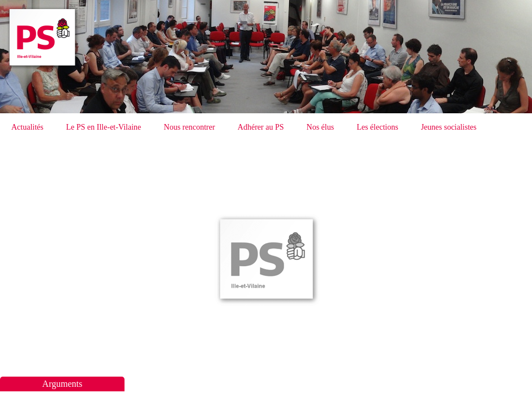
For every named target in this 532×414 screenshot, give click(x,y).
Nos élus (321, 127)
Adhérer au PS (261, 127)
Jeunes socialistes (449, 127)
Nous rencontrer (189, 127)
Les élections (377, 127)
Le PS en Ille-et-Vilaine (104, 127)
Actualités (27, 127)
